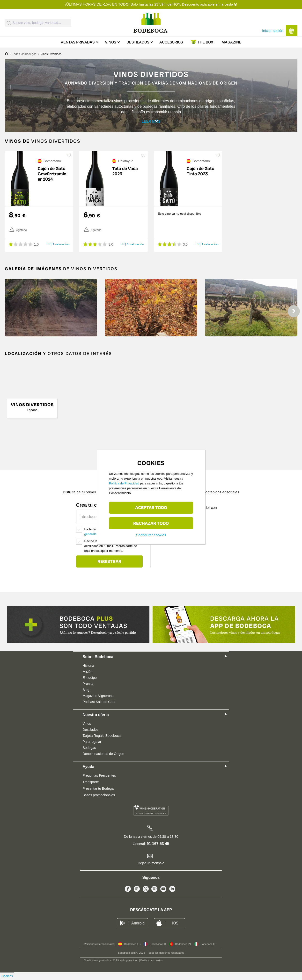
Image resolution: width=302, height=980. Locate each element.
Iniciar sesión (273, 31)
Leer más (152, 123)
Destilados (138, 42)
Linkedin (172, 898)
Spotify (154, 898)
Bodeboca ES (132, 952)
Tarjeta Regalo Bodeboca (102, 743)
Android (138, 931)
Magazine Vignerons (98, 703)
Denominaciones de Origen (103, 761)
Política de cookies (152, 968)
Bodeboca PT (183, 952)
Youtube (163, 898)
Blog (86, 697)
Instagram (137, 898)
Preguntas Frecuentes (99, 783)
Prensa (88, 691)
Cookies (7, 976)
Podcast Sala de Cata (99, 709)
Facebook (128, 898)
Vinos (110, 42)
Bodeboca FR (158, 952)
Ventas (78, 42)
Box (205, 42)
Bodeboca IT (208, 952)
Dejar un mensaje (151, 871)
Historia (88, 673)
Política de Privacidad (124, 483)
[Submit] (9, 23)
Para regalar (92, 749)
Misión (88, 679)
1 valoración (61, 252)
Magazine (231, 42)
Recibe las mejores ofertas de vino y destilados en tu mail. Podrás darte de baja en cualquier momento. (111, 553)
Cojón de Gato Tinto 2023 (200, 179)
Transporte (91, 789)
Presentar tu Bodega (98, 796)
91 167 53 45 (158, 851)
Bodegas (89, 755)
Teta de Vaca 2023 (125, 179)
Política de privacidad (126, 968)
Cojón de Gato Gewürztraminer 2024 (52, 181)
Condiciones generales (97, 968)
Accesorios (171, 42)
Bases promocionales (99, 802)
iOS (175, 931)
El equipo (90, 685)
